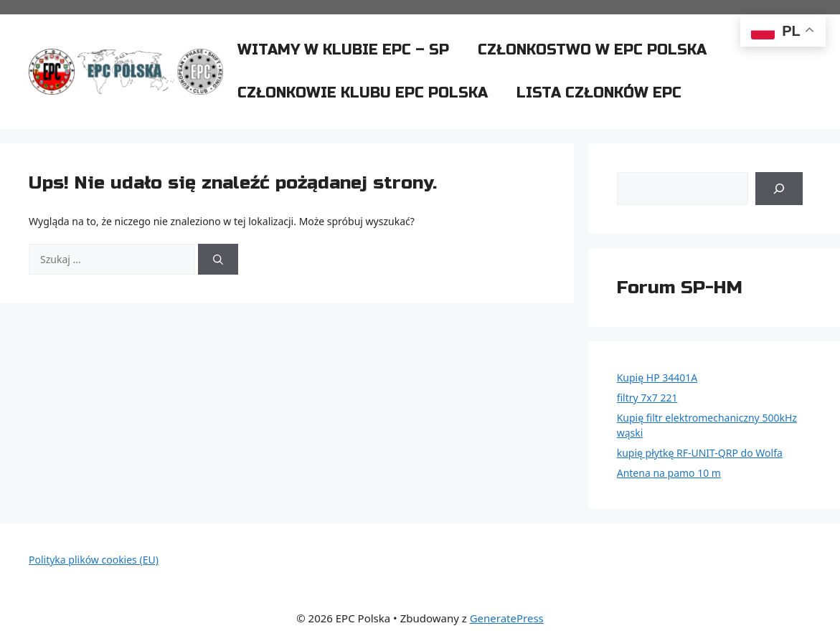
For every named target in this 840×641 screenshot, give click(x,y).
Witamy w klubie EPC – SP (343, 50)
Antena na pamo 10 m (669, 473)
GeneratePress (507, 618)
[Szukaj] (218, 259)
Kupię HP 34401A (657, 378)
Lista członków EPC (599, 93)
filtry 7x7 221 (647, 398)
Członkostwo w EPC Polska (592, 50)
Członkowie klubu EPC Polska (363, 93)
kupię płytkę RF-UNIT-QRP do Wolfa (700, 453)
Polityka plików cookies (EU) (94, 560)
